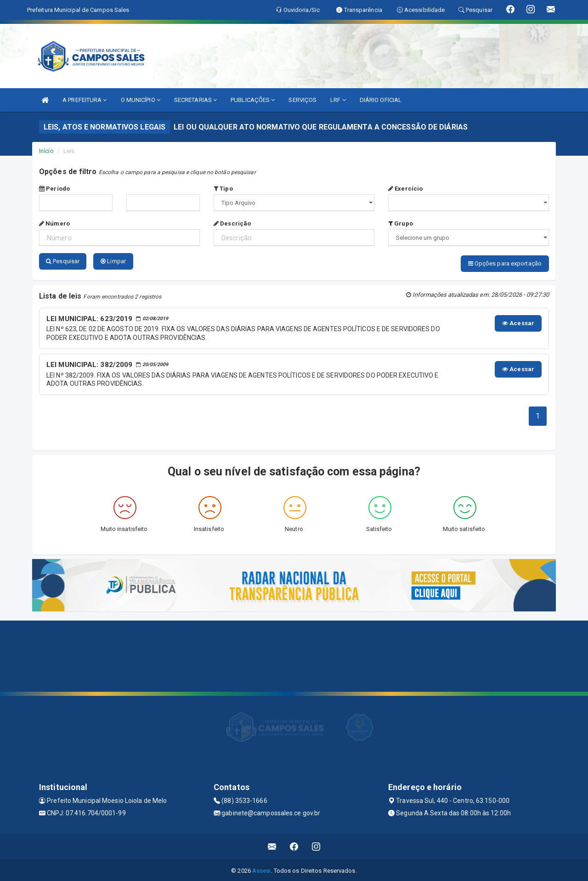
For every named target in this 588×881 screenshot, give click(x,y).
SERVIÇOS (302, 100)
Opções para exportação (505, 263)
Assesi (262, 869)
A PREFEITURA (85, 100)
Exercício (405, 189)
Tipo (223, 189)
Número (54, 223)
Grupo (401, 223)
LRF (338, 100)
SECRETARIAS (195, 100)
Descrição (232, 223)
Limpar (113, 261)
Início (46, 151)
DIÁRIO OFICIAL (381, 100)
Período (54, 189)
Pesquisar (63, 261)
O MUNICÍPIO (141, 100)
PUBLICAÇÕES (253, 100)
